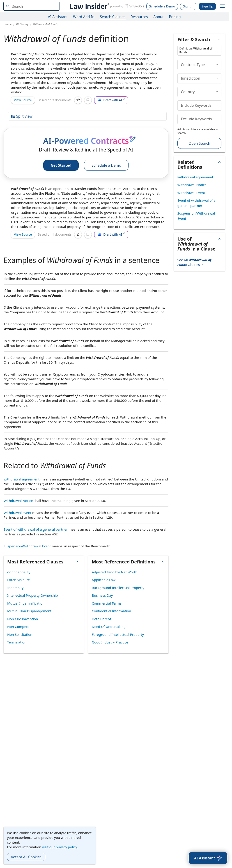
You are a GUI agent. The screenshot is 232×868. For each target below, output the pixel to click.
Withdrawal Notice (18, 501)
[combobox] (32, 6)
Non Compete (18, 627)
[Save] (78, 100)
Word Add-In (84, 17)
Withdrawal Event (17, 513)
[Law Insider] (106, 6)
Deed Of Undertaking (109, 627)
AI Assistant (58, 17)
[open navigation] (222, 6)
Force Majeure (18, 580)
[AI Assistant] (208, 858)
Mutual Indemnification (26, 603)
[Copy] (88, 100)
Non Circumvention (23, 619)
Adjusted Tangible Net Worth (115, 572)
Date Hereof (101, 619)
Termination (17, 642)
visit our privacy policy (60, 847)
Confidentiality (19, 572)
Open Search (199, 143)
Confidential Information (111, 611)
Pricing (175, 17)
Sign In (188, 6)
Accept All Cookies (26, 857)
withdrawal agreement (22, 479)
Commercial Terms (107, 603)
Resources (139, 17)
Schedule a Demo (162, 6)
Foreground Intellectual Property (118, 634)
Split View (21, 116)
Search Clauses (113, 17)
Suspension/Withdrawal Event (27, 546)
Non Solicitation (20, 634)
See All (194, 262)
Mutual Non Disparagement (29, 611)
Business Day (102, 595)
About (158, 17)
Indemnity (15, 588)
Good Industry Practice (110, 642)
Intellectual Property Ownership (32, 595)
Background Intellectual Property (118, 588)
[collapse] (217, 65)
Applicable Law (104, 580)
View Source (23, 100)
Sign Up (207, 6)
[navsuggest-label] (32, 6)
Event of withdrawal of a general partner (36, 529)
